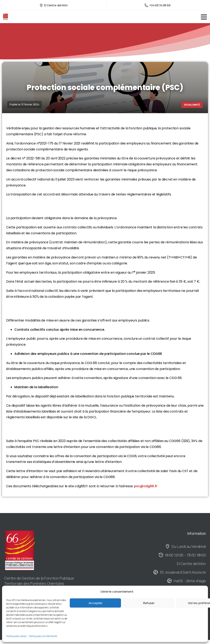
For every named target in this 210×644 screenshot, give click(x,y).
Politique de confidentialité (43, 636)
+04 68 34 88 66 (158, 5)
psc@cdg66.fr (146, 486)
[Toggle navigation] (204, 17)
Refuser (149, 603)
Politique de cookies (16, 636)
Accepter (95, 603)
